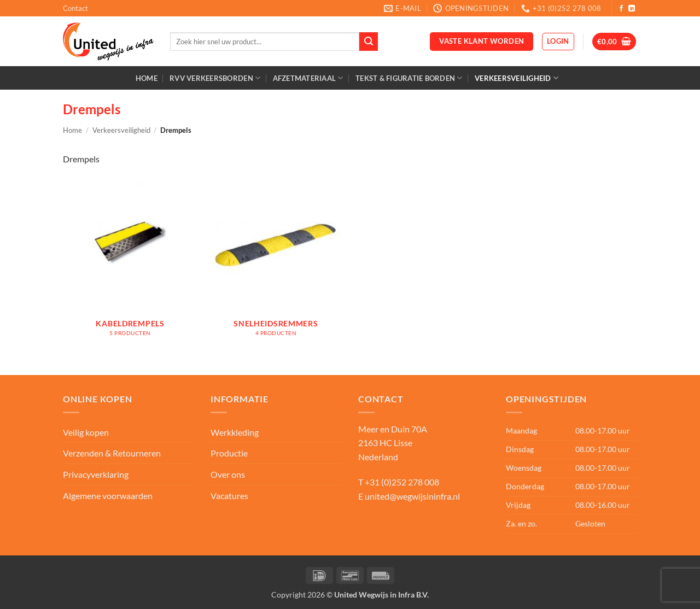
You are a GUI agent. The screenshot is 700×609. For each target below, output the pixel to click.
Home (147, 78)
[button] (558, 42)
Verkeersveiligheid (517, 78)
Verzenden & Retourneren (112, 453)
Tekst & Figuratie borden (409, 78)
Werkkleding (235, 432)
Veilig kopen (86, 432)
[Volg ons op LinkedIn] (632, 9)
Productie (229, 453)
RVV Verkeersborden (215, 78)
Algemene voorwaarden (108, 496)
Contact (75, 8)
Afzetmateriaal (308, 78)
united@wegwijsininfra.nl (412, 496)
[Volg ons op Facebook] (621, 9)
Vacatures (229, 496)
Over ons (228, 474)
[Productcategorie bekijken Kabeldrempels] (130, 263)
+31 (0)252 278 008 (402, 482)
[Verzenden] (369, 42)
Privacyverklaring (96, 474)
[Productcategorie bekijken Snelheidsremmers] (276, 263)
